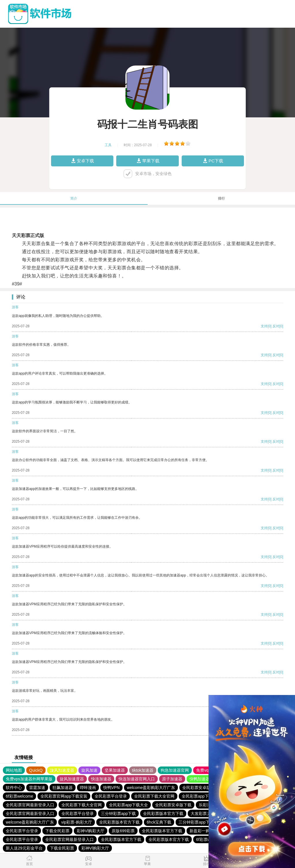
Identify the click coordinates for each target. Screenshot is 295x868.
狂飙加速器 (63, 788)
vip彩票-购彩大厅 (77, 822)
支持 (264, 326)
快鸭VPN (111, 788)
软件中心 (14, 788)
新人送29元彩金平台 (24, 848)
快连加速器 (101, 779)
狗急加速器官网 (175, 770)
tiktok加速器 (143, 770)
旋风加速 (89, 770)
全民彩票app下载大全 (128, 805)
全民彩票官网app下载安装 (64, 796)
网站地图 (14, 770)
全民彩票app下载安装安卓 (205, 796)
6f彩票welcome (19, 796)
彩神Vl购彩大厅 (91, 831)
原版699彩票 (123, 831)
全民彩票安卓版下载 (200, 788)
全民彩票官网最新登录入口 (30, 805)
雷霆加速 (37, 788)
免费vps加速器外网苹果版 (29, 779)
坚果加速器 (115, 770)
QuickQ (36, 770)
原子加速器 (172, 779)
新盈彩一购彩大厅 (206, 831)
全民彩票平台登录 (111, 796)
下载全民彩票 (57, 831)
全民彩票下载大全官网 (154, 796)
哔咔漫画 (88, 788)
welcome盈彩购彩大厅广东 (151, 788)
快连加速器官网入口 (137, 779)
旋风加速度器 (62, 770)
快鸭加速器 (200, 779)
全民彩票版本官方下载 (163, 813)
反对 (276, 326)
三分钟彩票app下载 (118, 813)
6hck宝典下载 (159, 822)
